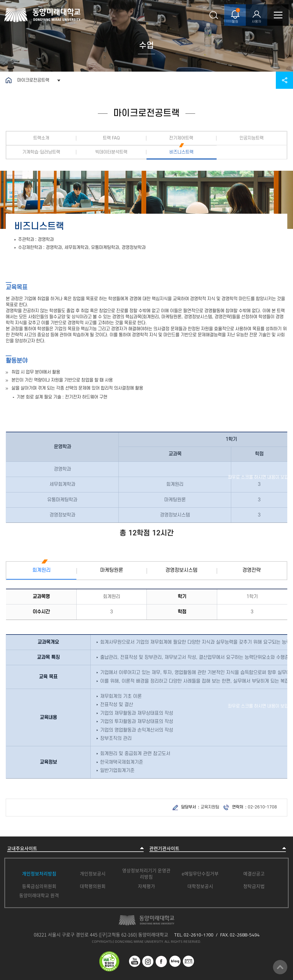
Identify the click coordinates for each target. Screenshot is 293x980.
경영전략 (252, 570)
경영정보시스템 (181, 570)
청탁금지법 (254, 886)
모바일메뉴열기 (278, 15)
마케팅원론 (112, 570)
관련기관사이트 (164, 848)
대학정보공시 (200, 886)
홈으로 (9, 80)
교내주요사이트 (22, 848)
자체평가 (146, 886)
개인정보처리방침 (39, 873)
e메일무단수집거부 (200, 873)
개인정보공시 (93, 873)
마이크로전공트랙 (33, 80)
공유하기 (284, 80)
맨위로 (280, 967)
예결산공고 (254, 873)
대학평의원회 (93, 886)
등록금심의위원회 (39, 886)
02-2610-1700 (199, 935)
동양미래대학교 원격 (39, 895)
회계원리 (41, 570)
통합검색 (214, 15)
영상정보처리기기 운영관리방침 (146, 873)
